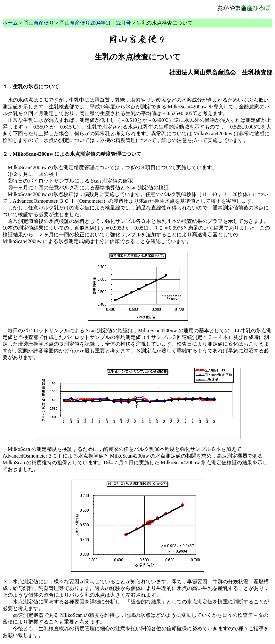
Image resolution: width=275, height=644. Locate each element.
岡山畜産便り (39, 23)
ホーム (10, 23)
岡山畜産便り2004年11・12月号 (95, 23)
